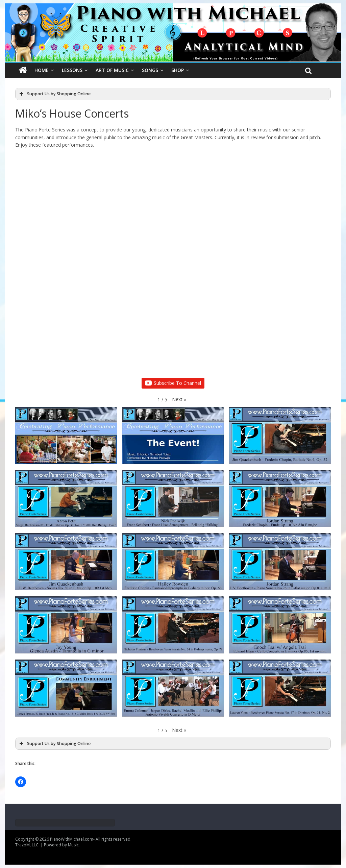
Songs (150, 70)
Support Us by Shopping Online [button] (54, 94)
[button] (179, 399)
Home (42, 70)
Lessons (72, 70)
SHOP (178, 70)
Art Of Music (112, 70)
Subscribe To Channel (173, 383)
